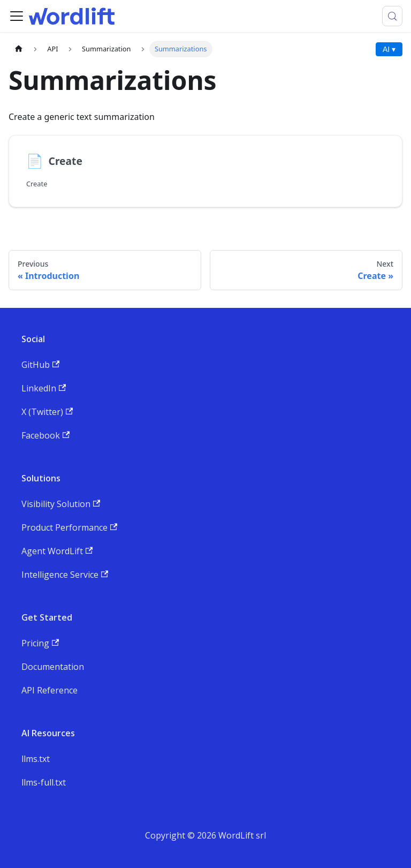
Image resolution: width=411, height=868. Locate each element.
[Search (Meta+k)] (392, 16)
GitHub (40, 365)
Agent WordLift (57, 551)
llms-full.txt (44, 782)
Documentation (53, 667)
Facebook (45, 435)
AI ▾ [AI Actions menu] (389, 49)
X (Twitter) (47, 412)
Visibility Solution (61, 504)
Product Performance (69, 527)
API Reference (50, 690)
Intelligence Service (65, 575)
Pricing (40, 643)
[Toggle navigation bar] (17, 16)
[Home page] (19, 49)
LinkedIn (44, 388)
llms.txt (36, 759)
